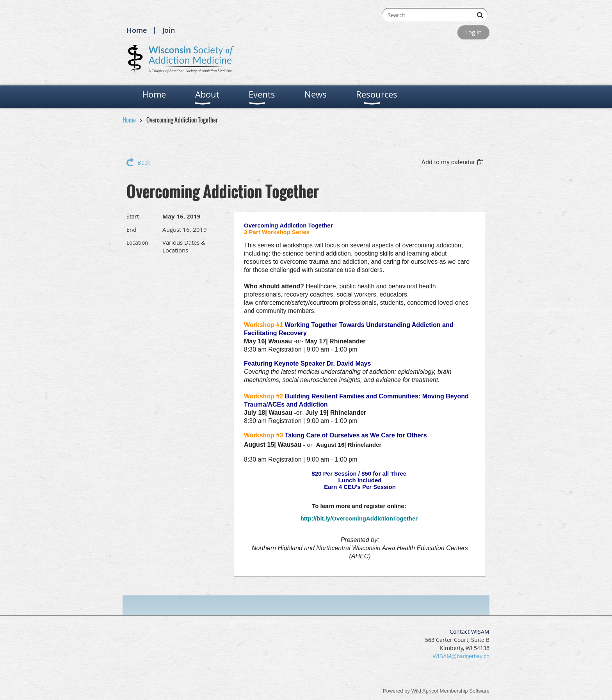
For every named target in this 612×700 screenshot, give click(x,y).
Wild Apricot (425, 691)
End (132, 230)
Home (137, 30)
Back (144, 162)
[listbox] (453, 162)
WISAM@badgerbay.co (461, 656)
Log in (473, 32)
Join (169, 30)
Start (133, 216)
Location (137, 243)
